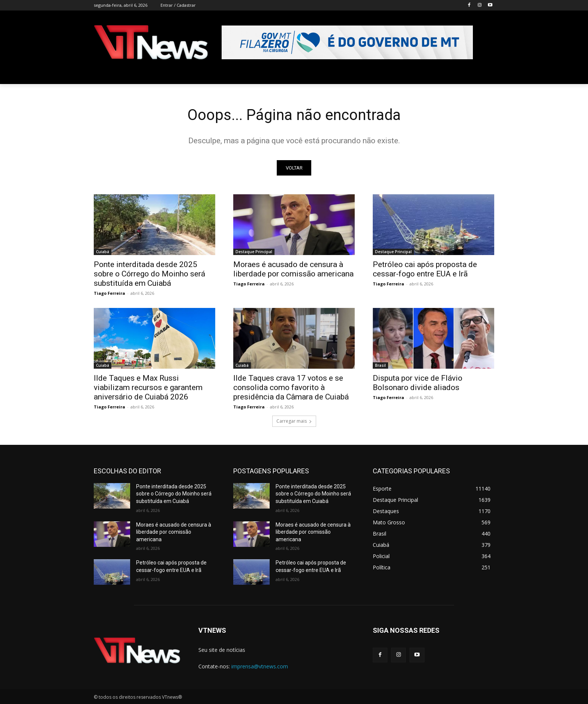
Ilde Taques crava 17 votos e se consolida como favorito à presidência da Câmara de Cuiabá (291, 387)
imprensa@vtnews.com (260, 666)
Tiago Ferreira (109, 293)
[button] (485, 75)
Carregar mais (294, 421)
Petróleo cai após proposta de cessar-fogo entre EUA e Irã (425, 269)
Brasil (380, 365)
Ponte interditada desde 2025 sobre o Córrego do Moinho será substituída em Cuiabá (149, 274)
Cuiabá (103, 252)
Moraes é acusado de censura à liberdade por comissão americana (293, 269)
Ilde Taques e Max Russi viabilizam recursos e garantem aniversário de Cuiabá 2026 (148, 387)
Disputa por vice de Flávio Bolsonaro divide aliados (418, 383)
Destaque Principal (254, 252)
